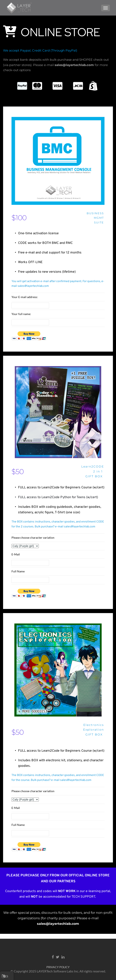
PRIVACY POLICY (58, 967)
